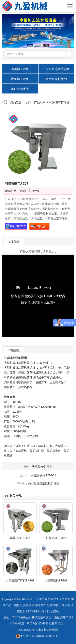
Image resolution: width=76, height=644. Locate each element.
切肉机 (55, 611)
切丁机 (45, 611)
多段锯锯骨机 (32, 605)
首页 (28, 102)
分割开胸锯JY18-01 (44, 475)
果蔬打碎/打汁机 (59, 102)
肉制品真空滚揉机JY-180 (44, 484)
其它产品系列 (20, 89)
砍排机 (45, 605)
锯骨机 (18, 605)
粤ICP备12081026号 (39, 624)
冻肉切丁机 (57, 605)
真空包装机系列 (56, 79)
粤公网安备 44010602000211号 (38, 636)
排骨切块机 (33, 611)
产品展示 (40, 102)
